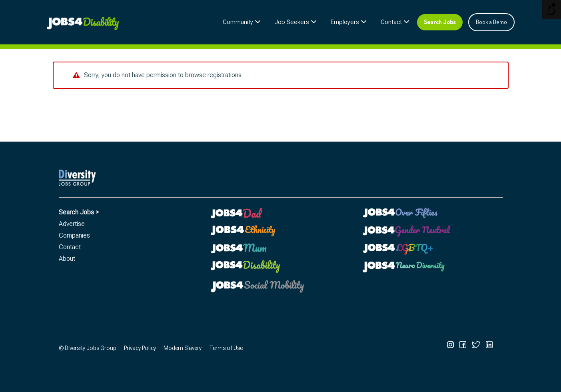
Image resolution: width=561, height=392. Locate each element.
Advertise (72, 224)
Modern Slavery (183, 348)
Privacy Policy (140, 348)
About (67, 259)
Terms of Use (226, 348)
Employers (345, 22)
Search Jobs (440, 22)
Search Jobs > (79, 212)
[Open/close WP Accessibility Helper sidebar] (551, 10)
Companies (74, 235)
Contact (391, 22)
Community (238, 22)
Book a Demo (491, 22)
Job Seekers (292, 22)
